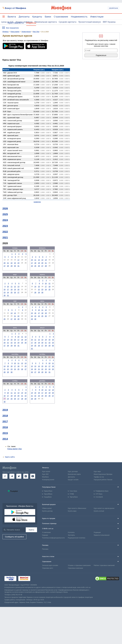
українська (113, 8)
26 (39, 266)
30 (15, 266)
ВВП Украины (109, 22)
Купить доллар (47, 511)
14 (46, 260)
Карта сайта (10, 457)
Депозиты (24, 17)
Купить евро (72, 511)
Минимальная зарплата (46, 22)
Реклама (45, 549)
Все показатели (12, 28)
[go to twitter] (19, 476)
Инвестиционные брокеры (103, 474)
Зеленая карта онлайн (50, 565)
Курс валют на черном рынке (104, 508)
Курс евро (97, 472)
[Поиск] (31, 530)
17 (18, 260)
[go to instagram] (26, 476)
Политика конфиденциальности (53, 538)
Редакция (97, 532)
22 (12, 263)
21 (8, 263)
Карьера (45, 535)
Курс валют (46, 472)
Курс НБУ (45, 474)
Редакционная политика (77, 538)
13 (42, 260)
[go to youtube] (33, 476)
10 (32, 260)
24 (18, 263)
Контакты (71, 532)
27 (4, 266)
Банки (48, 17)
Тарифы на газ (99, 477)
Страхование (61, 17)
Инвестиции (97, 17)
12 (39, 260)
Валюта (12, 17)
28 (8, 266)
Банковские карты (74, 474)
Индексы (31, 23)
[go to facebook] (5, 476)
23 (15, 263)
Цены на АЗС (7, 22)
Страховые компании (75, 568)
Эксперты (71, 535)
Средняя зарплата (68, 22)
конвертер (37, 202)
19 (39, 263)
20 (4, 263)
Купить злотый (99, 511)
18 (35, 263)
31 (18, 266)
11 (35, 260)
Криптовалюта (16, 23)
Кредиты (37, 17)
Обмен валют (47, 508)
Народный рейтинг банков (103, 480)
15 (39, 286)
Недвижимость (79, 17)
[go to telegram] (12, 476)
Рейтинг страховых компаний (104, 565)
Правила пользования (102, 535)
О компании (46, 532)
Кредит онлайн (73, 480)
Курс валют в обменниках (77, 508)
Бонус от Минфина (15, 8)
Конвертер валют (48, 480)
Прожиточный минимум (90, 22)
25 (35, 266)
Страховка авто (48, 568)
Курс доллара (73, 472)
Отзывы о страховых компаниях (79, 565)
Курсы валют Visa (14, 449)
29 (12, 266)
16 (4, 289)
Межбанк (45, 477)
